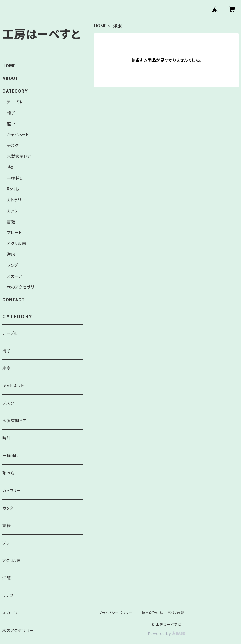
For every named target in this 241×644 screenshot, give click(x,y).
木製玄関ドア (19, 156)
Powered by (166, 634)
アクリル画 (16, 243)
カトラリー (16, 200)
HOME (100, 26)
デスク (13, 145)
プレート (14, 233)
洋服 (11, 254)
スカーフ (15, 276)
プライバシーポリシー (115, 613)
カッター (14, 211)
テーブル (15, 102)
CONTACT (14, 300)
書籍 (11, 222)
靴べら (13, 189)
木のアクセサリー (22, 287)
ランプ (12, 265)
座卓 (11, 124)
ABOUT (10, 78)
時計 (11, 167)
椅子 (11, 113)
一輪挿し (15, 178)
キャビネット (18, 135)
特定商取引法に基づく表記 (163, 613)
